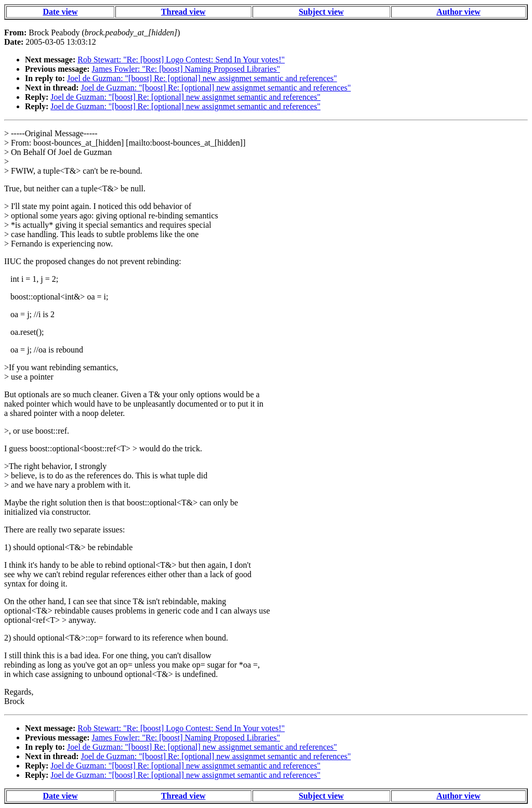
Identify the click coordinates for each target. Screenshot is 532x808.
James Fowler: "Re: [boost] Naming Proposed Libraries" (186, 69)
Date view (60, 12)
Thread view (183, 12)
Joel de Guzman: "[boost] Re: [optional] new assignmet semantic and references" (202, 78)
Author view (458, 12)
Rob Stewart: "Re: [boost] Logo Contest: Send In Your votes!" (181, 60)
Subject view (321, 12)
